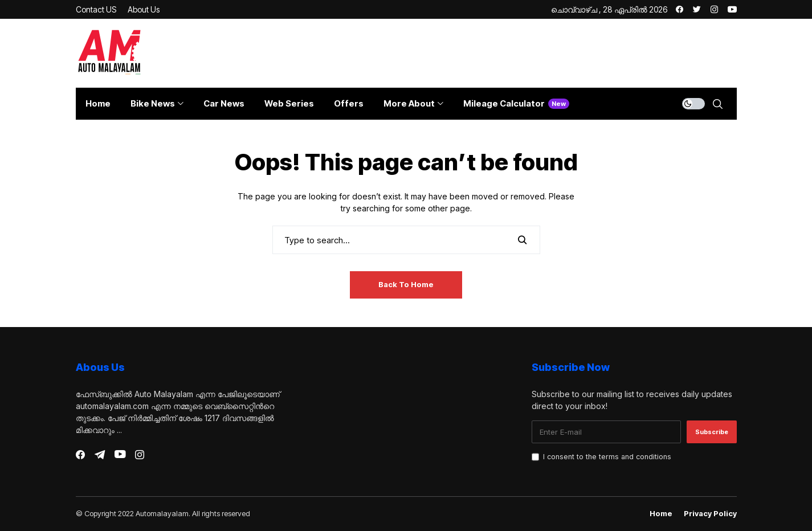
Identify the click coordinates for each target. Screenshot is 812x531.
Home (661, 514)
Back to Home (406, 284)
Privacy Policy (710, 514)
